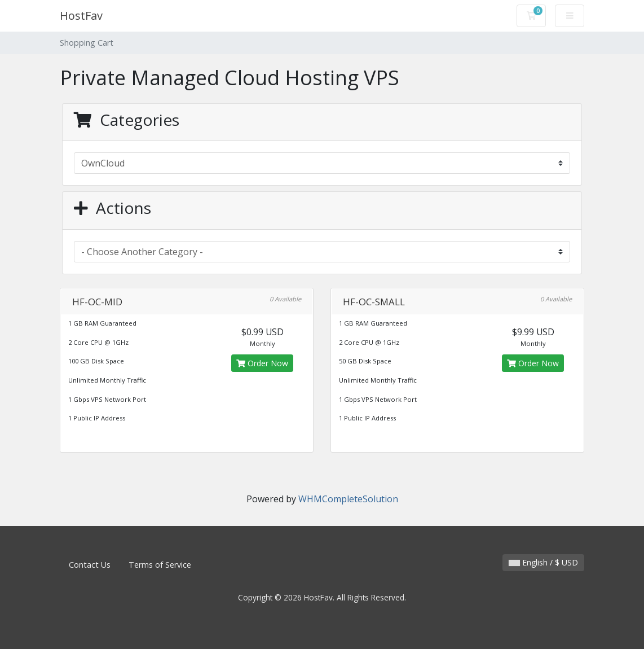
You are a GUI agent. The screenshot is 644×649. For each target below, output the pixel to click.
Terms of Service (160, 565)
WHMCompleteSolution (348, 499)
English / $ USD (543, 562)
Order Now (262, 363)
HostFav (81, 16)
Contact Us (90, 565)
